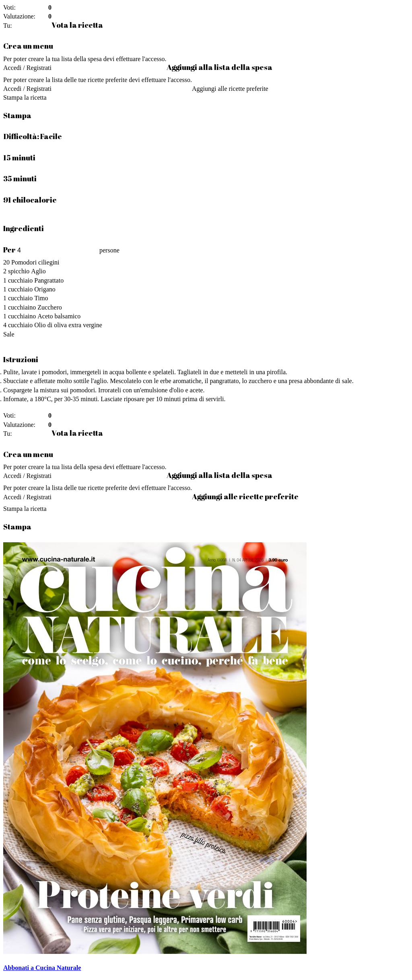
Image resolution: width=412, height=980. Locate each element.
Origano (45, 289)
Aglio (38, 271)
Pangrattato (49, 280)
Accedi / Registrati (27, 68)
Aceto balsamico (59, 316)
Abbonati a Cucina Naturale (42, 968)
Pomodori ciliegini (35, 262)
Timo (41, 298)
